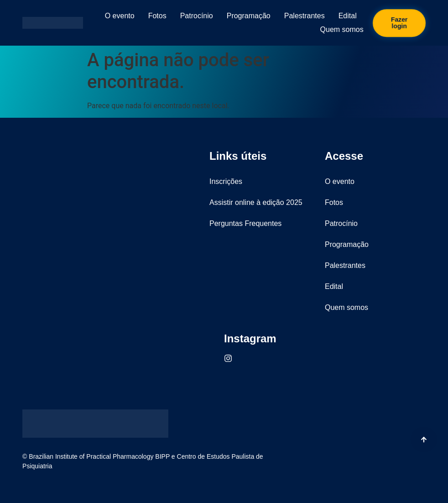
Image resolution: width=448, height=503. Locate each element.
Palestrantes (305, 16)
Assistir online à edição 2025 (256, 202)
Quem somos (342, 29)
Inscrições (226, 181)
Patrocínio (197, 16)
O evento (120, 16)
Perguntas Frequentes (245, 223)
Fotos (157, 16)
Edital (348, 16)
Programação (249, 16)
